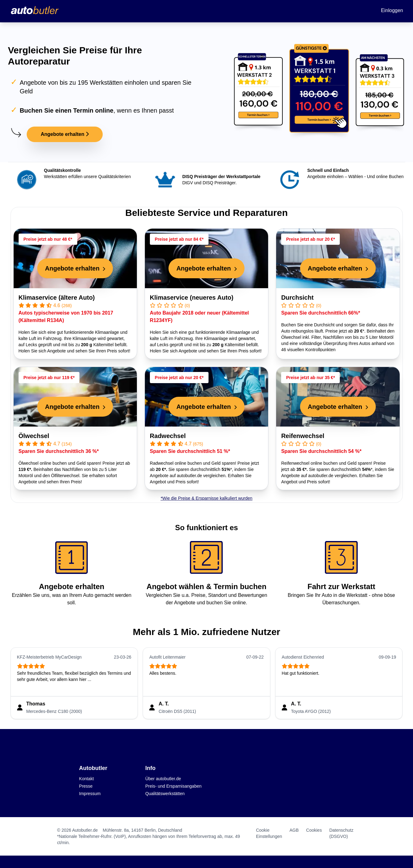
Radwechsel (168, 436)
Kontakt (86, 779)
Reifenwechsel (303, 436)
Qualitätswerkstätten (165, 794)
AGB (294, 830)
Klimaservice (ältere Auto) (57, 298)
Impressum (90, 794)
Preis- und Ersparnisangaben (173, 786)
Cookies (314, 830)
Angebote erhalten (65, 134)
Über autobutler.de (163, 779)
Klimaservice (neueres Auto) (192, 298)
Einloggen (392, 10)
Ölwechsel (34, 436)
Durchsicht (297, 298)
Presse (86, 786)
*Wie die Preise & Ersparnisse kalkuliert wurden (207, 498)
